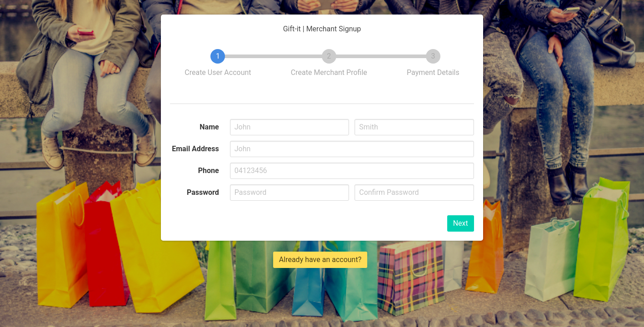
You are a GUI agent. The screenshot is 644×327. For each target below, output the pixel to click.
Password (203, 192)
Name (209, 127)
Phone (209, 171)
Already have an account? (320, 260)
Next (461, 223)
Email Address (195, 149)
